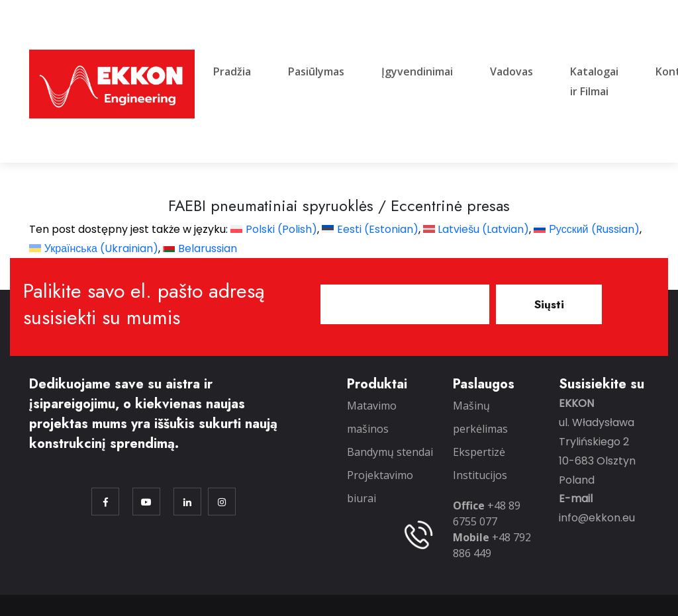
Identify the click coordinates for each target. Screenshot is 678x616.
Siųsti (549, 304)
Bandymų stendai (390, 452)
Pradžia (232, 71)
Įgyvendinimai (417, 71)
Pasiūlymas (316, 71)
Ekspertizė (479, 452)
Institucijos (480, 475)
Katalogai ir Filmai (594, 81)
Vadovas (511, 71)
